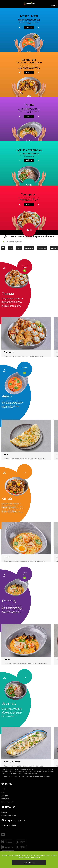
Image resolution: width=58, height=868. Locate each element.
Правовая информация (9, 815)
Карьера (4, 812)
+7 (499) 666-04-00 (9, 825)
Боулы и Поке (42, 248)
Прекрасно (29, 863)
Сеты (10, 248)
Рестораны (5, 799)
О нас (3, 789)
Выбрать (29, 27)
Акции (3, 792)
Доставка (5, 796)
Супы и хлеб (29, 248)
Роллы (19, 248)
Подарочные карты (8, 802)
